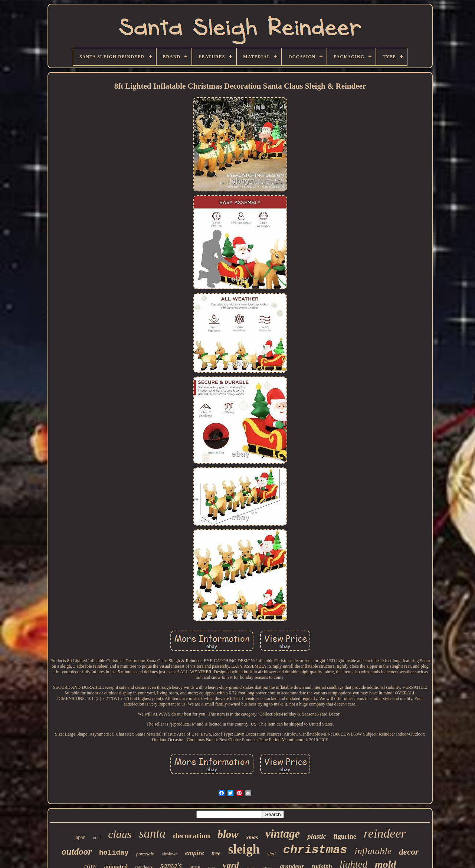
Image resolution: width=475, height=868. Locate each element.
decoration (191, 836)
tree (216, 853)
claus (120, 834)
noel (97, 838)
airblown (170, 854)
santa (153, 834)
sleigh (244, 849)
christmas (315, 850)
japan (80, 837)
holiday (114, 853)
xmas (252, 837)
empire (195, 853)
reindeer (385, 833)
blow (228, 834)
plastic (317, 836)
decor (409, 852)
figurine (345, 836)
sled (271, 854)
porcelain (145, 854)
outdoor (77, 851)
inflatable (373, 851)
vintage (283, 834)
